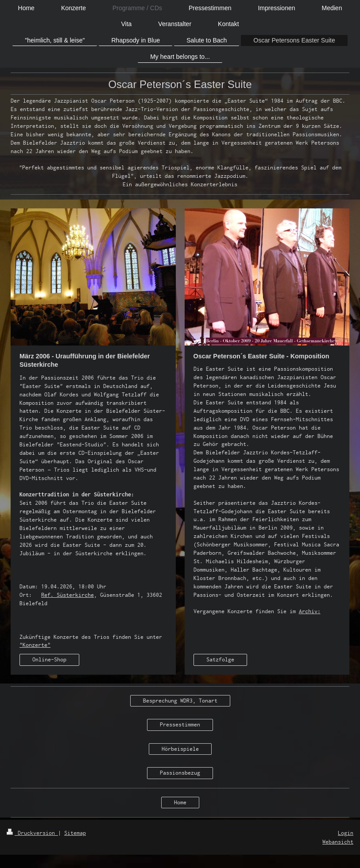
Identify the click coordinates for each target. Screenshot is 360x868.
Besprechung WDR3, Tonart (180, 701)
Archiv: (310, 611)
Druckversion (32, 833)
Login (346, 833)
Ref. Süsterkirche (68, 595)
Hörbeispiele (180, 749)
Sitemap (75, 833)
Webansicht (338, 842)
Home (180, 802)
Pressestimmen (180, 724)
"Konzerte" (35, 645)
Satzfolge (220, 659)
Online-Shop (49, 659)
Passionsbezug (180, 773)
